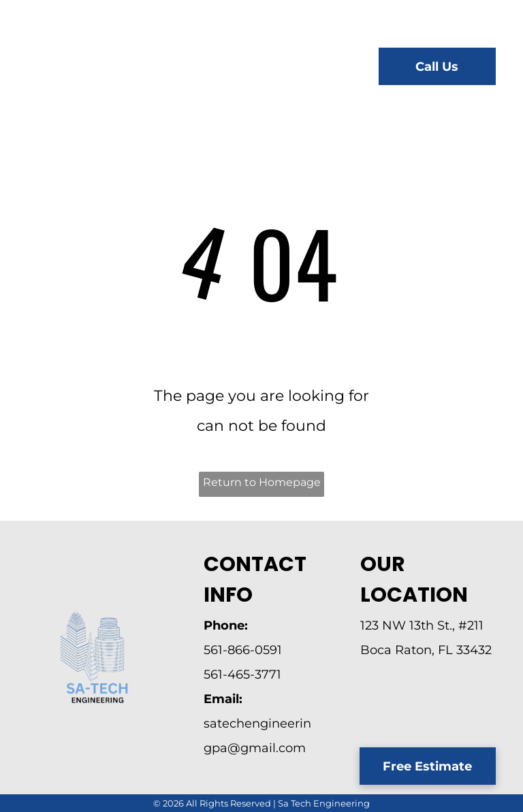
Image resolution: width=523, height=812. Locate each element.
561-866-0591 (243, 650)
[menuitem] (223, 68)
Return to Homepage (262, 482)
